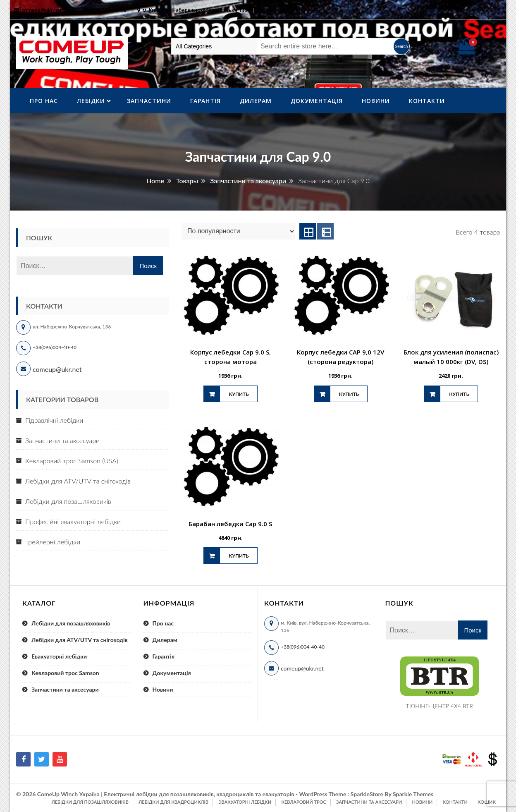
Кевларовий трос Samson (65, 673)
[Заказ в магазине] (238, 231)
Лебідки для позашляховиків (68, 501)
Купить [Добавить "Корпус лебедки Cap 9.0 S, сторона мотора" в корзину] (239, 394)
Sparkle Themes (413, 794)
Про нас (44, 101)
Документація (317, 101)
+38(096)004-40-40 (55, 347)
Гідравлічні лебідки (54, 420)
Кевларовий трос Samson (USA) (72, 461)
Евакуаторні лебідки (59, 656)
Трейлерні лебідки (53, 542)
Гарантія (205, 101)
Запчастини (149, 101)
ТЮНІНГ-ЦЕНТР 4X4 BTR (440, 706)
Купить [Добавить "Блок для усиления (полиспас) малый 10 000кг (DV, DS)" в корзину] (459, 394)
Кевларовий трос (303, 802)
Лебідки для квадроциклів (173, 802)
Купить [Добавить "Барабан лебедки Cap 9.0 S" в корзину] (239, 556)
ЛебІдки (91, 101)
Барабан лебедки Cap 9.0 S (230, 524)
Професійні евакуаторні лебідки (73, 521)
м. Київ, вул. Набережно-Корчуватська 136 (195, 10)
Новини (376, 101)
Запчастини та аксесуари (62, 440)
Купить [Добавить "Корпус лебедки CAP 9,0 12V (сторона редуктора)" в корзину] (349, 394)
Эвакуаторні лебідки (245, 802)
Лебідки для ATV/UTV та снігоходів (78, 481)
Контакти (427, 101)
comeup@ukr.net (42, 10)
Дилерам (256, 101)
